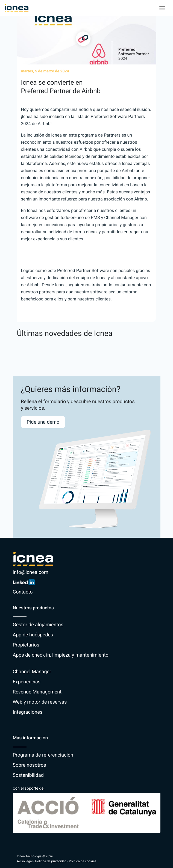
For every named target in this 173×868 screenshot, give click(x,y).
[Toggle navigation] (162, 8)
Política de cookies (83, 861)
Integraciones (28, 712)
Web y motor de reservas (40, 702)
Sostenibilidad (28, 775)
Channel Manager (32, 672)
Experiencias (27, 682)
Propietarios (26, 645)
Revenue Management (37, 692)
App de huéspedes (33, 635)
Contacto (23, 592)
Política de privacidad (51, 861)
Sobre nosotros (30, 765)
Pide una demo (43, 422)
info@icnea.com (31, 572)
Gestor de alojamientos (38, 625)
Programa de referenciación (43, 755)
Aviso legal (25, 861)
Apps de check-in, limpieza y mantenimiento (61, 655)
